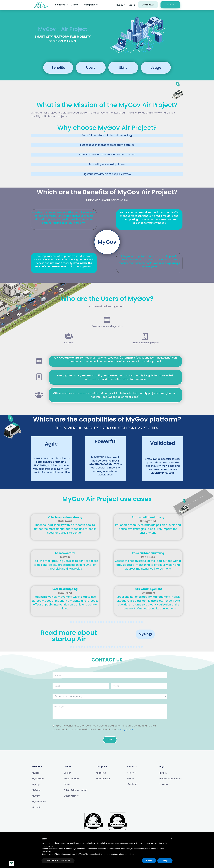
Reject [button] (149, 860)
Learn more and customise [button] (58, 860)
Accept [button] (165, 860)
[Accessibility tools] (12, 863)
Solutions (61, 5)
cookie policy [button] (47, 846)
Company (91, 5)
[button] (121, 5)
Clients (76, 5)
